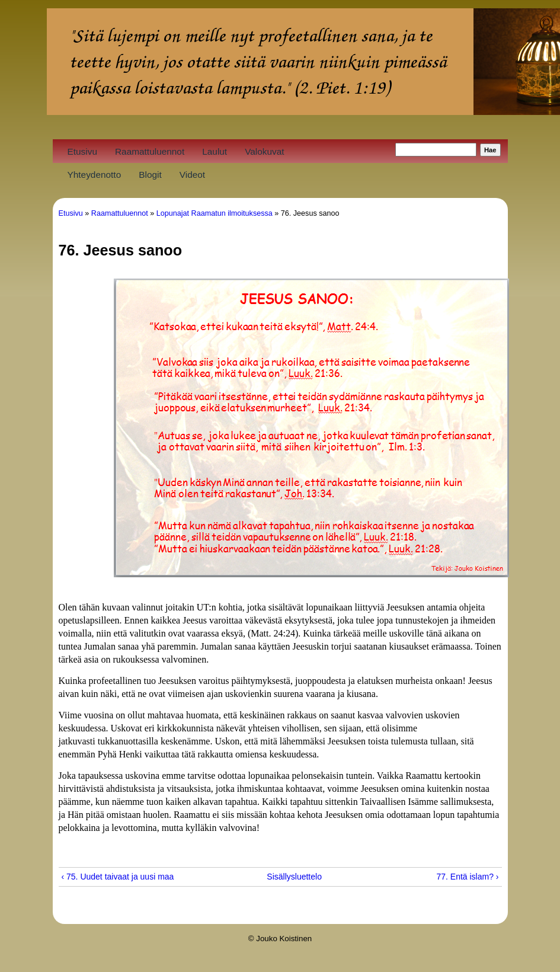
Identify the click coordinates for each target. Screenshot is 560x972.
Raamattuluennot (150, 151)
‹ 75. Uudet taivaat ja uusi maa (118, 877)
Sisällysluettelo (276, 877)
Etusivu (82, 151)
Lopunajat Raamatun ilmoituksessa (215, 213)
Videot (192, 175)
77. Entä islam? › (467, 877)
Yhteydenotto (95, 175)
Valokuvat (264, 151)
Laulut (215, 151)
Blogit (150, 175)
